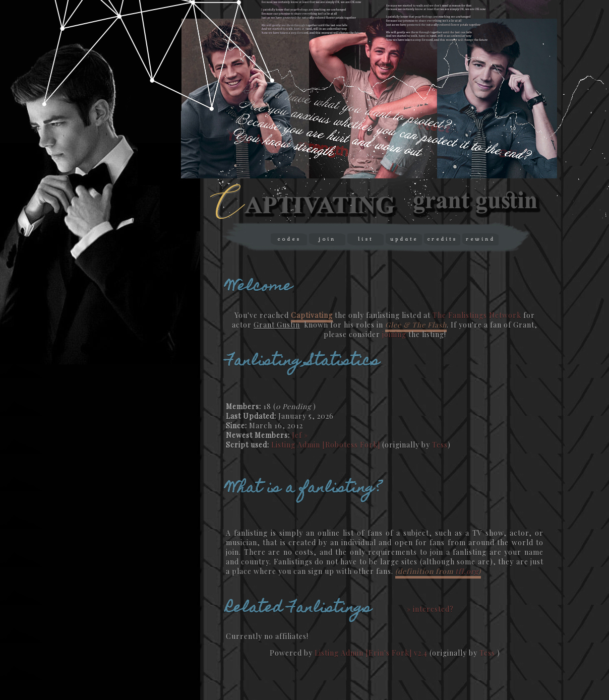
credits (442, 239)
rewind (480, 239)
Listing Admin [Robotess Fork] (326, 445)
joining (394, 334)
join (327, 239)
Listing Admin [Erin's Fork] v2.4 (371, 653)
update (404, 239)
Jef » (300, 435)
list (366, 239)
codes (289, 239)
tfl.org (467, 571)
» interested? (430, 609)
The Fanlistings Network (477, 315)
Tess (440, 445)
